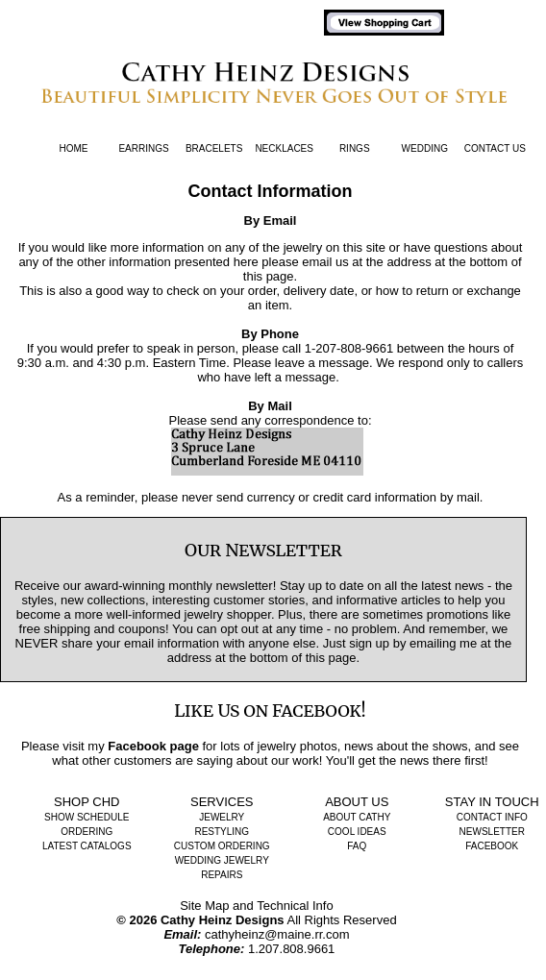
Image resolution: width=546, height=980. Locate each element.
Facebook (492, 846)
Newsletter (492, 832)
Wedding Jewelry (222, 860)
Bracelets (214, 148)
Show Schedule (87, 817)
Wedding (425, 148)
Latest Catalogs (87, 846)
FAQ (357, 846)
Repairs (222, 875)
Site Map (204, 906)
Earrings (143, 148)
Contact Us (495, 148)
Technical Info (295, 906)
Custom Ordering (222, 846)
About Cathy (357, 817)
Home (74, 148)
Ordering (87, 832)
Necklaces (284, 148)
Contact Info (492, 817)
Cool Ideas (357, 832)
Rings (355, 148)
